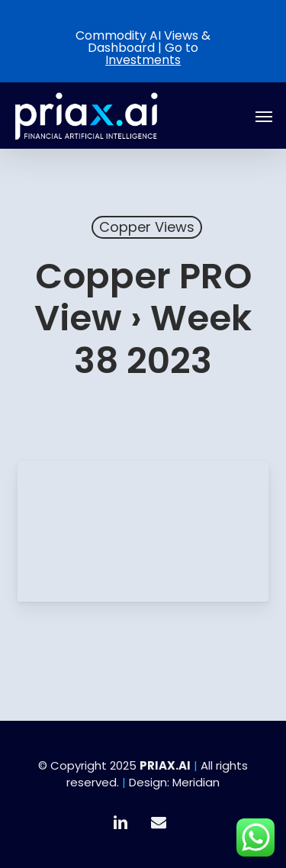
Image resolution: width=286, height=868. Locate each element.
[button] (264, 116)
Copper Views (147, 227)
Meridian (196, 782)
